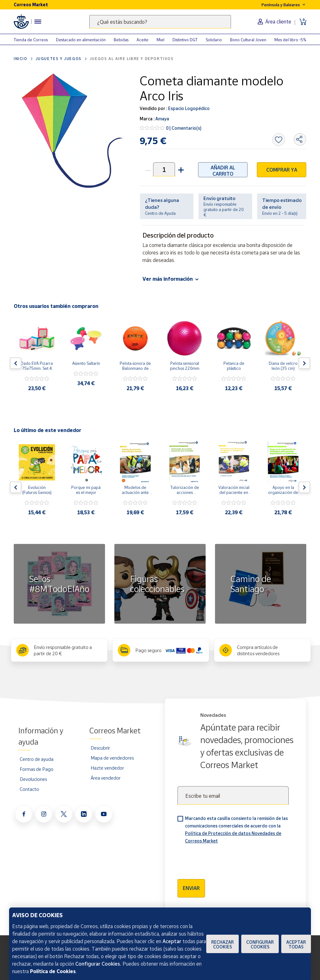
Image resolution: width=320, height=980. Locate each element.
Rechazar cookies (222, 944)
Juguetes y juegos (59, 59)
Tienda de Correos (31, 40)
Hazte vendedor (107, 768)
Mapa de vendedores (112, 758)
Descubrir (100, 748)
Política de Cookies (53, 971)
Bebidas (121, 40)
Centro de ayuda (37, 759)
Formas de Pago (37, 769)
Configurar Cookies (260, 944)
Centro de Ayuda (160, 213)
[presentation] (225, 859)
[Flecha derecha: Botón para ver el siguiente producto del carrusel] (304, 363)
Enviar (191, 888)
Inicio (21, 59)
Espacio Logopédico (188, 108)
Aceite (142, 40)
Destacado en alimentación (81, 40)
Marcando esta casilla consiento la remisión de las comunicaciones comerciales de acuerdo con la (236, 829)
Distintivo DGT (185, 40)
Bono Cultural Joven (248, 40)
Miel (160, 40)
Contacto (29, 789)
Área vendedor (106, 778)
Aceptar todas (296, 944)
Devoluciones (33, 779)
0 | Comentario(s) (184, 128)
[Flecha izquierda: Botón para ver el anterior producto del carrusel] (16, 363)
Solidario (214, 40)
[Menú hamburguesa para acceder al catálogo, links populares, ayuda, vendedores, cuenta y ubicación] (38, 22)
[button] (180, 169)
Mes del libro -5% (290, 40)
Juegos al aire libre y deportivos (132, 59)
